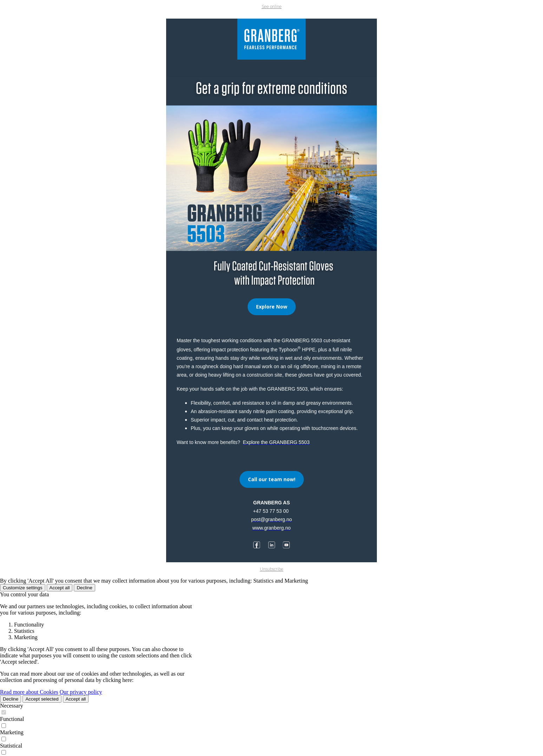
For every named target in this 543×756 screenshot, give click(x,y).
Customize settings (23, 588)
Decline (84, 588)
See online (272, 6)
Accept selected (42, 699)
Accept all (60, 588)
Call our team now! (272, 479)
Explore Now (272, 307)
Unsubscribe (272, 569)
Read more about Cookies (29, 692)
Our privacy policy (81, 692)
